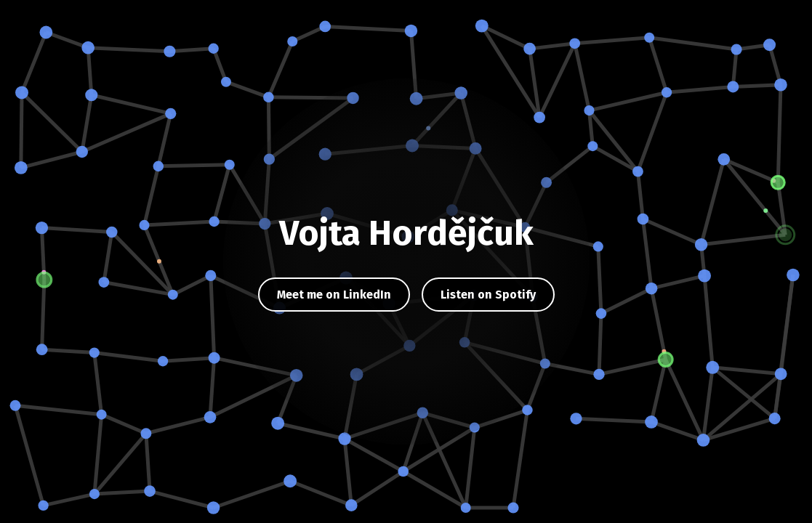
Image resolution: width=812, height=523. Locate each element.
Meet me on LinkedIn (334, 295)
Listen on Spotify (488, 295)
